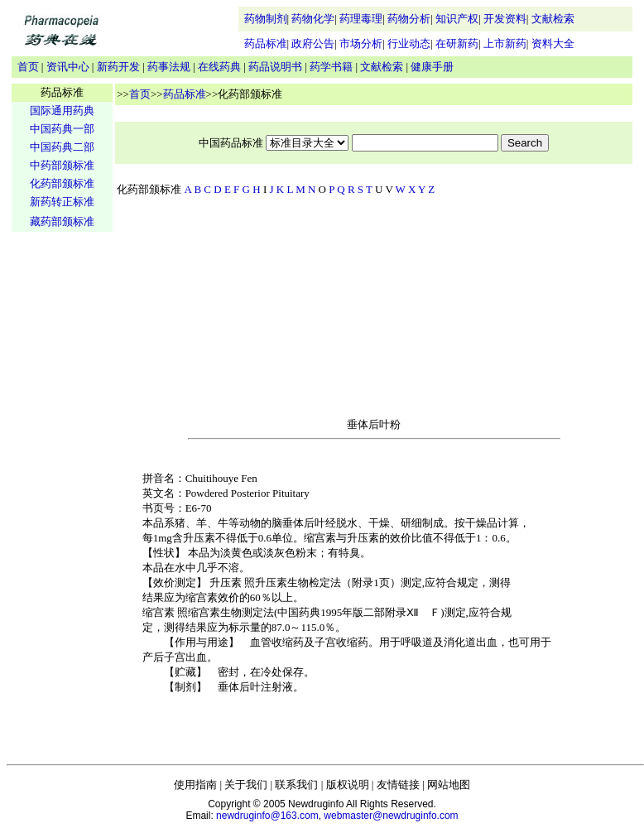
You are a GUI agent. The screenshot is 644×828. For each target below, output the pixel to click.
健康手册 (432, 67)
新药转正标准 (62, 202)
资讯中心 (68, 67)
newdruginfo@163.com (267, 816)
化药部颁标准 (62, 183)
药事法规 (169, 67)
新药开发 (118, 67)
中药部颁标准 (62, 165)
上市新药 (505, 43)
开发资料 (505, 19)
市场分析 (361, 43)
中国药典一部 (62, 129)
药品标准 (266, 43)
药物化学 (313, 19)
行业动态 (409, 43)
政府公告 (313, 43)
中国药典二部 (62, 147)
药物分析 (409, 19)
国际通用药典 (62, 111)
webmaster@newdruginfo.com (391, 816)
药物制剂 (266, 19)
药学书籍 (331, 67)
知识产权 (457, 19)
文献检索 (553, 19)
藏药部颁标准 (62, 221)
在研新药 (457, 43)
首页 (28, 67)
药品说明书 (275, 67)
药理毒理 (361, 19)
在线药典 (219, 67)
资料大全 (553, 43)
